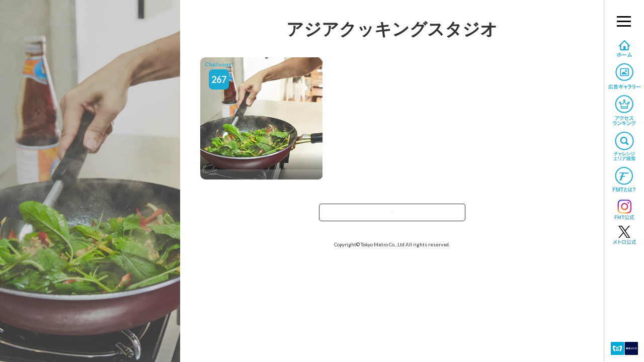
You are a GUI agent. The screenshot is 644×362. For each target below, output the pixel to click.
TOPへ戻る (392, 215)
